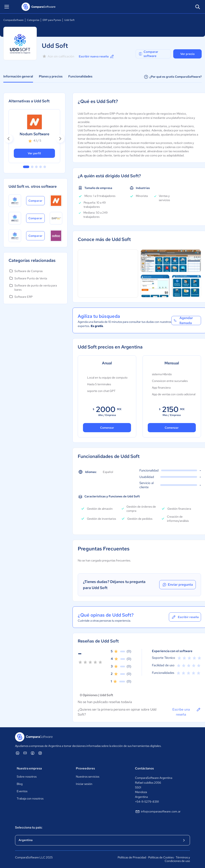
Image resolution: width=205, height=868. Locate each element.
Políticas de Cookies (161, 857)
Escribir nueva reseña (97, 56)
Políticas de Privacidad (132, 857)
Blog (20, 784)
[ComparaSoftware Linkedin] (18, 753)
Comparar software (148, 54)
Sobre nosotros (27, 777)
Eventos (22, 791)
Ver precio (187, 54)
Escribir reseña (184, 617)
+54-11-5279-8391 (147, 802)
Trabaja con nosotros (30, 798)
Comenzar (107, 428)
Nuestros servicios (88, 777)
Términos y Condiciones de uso (177, 859)
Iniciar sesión (84, 784)
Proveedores (85, 768)
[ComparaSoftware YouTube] (25, 753)
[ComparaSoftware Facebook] (33, 753)
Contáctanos (144, 768)
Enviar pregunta (176, 585)
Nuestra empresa (29, 768)
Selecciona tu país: (29, 827)
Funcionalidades (80, 76)
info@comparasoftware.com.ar (158, 812)
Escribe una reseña (186, 712)
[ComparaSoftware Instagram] (40, 753)
